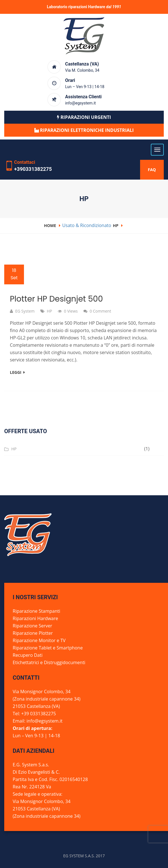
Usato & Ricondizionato (87, 225)
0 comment (100, 311)
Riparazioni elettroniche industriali (86, 130)
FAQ (152, 170)
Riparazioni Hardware (35, 618)
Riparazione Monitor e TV (39, 640)
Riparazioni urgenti (84, 117)
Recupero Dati (28, 655)
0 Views (71, 311)
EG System (25, 311)
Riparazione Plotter (33, 633)
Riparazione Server (32, 626)
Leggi (17, 372)
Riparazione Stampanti (37, 611)
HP (116, 225)
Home (50, 225)
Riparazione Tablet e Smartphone (48, 648)
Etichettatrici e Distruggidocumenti (49, 662)
